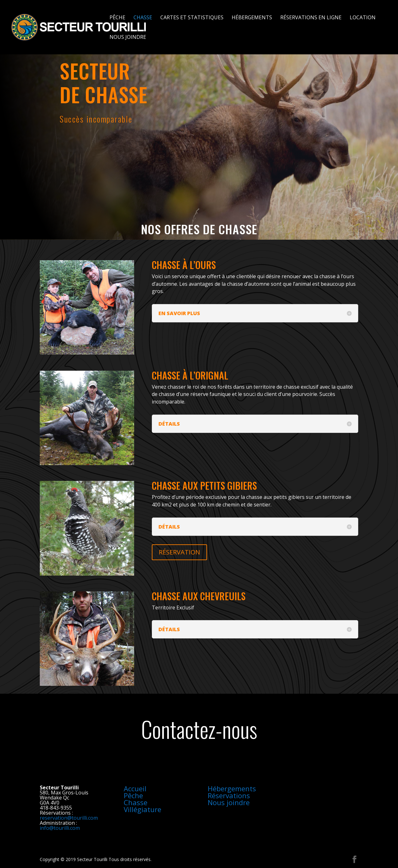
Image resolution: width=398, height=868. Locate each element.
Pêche (117, 18)
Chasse (143, 18)
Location (363, 18)
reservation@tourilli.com (69, 818)
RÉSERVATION (179, 552)
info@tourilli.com (60, 828)
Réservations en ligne (311, 18)
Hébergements (252, 18)
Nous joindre (128, 38)
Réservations (229, 795)
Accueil (135, 788)
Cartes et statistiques (192, 18)
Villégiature (143, 809)
